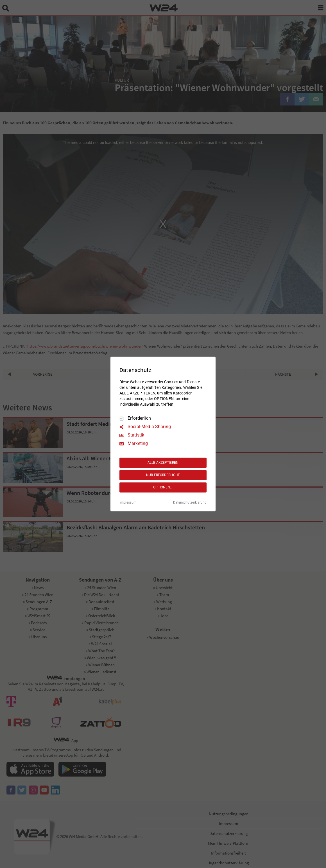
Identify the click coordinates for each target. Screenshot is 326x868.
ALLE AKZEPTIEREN (163, 463)
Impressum (128, 503)
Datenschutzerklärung (190, 503)
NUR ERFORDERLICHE (163, 475)
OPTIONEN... (163, 487)
